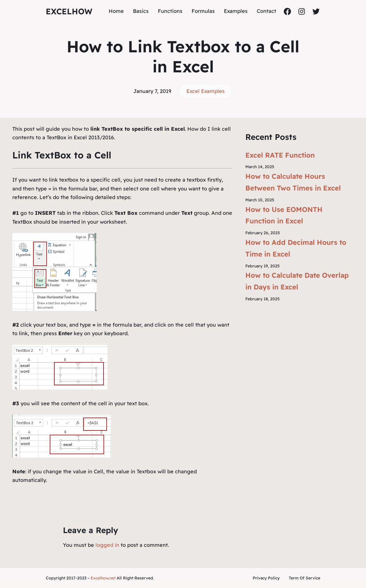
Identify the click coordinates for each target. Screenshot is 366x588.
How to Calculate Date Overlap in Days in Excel (297, 281)
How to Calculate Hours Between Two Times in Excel (293, 182)
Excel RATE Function (280, 155)
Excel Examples (206, 91)
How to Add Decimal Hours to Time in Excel (296, 248)
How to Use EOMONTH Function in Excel (284, 215)
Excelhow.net (103, 578)
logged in (107, 545)
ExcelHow (69, 11)
